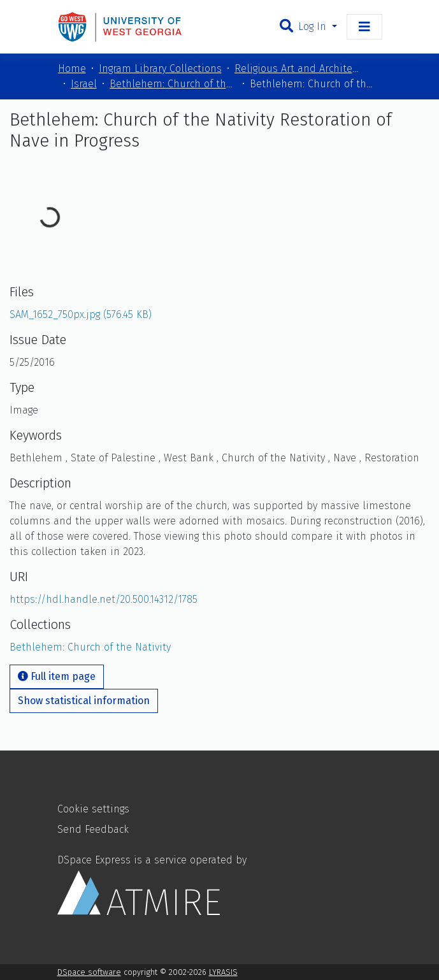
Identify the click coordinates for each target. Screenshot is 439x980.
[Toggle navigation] (364, 27)
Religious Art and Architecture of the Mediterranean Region (298, 68)
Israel (84, 84)
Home (72, 68)
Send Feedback (93, 829)
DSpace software (89, 972)
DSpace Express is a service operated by (152, 884)
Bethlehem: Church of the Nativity (173, 84)
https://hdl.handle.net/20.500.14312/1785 (104, 599)
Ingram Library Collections (160, 68)
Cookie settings (93, 809)
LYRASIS (223, 972)
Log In (314, 26)
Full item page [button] (57, 676)
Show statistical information (84, 701)
